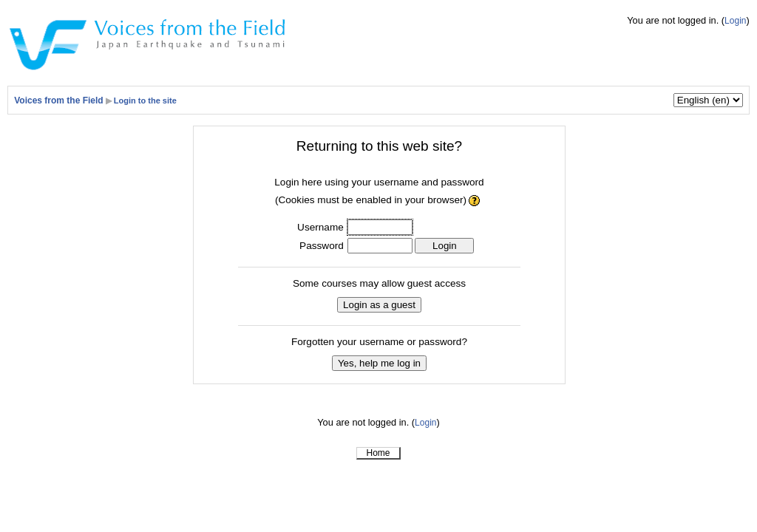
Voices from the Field (58, 100)
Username (320, 227)
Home (378, 453)
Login (735, 21)
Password (322, 246)
